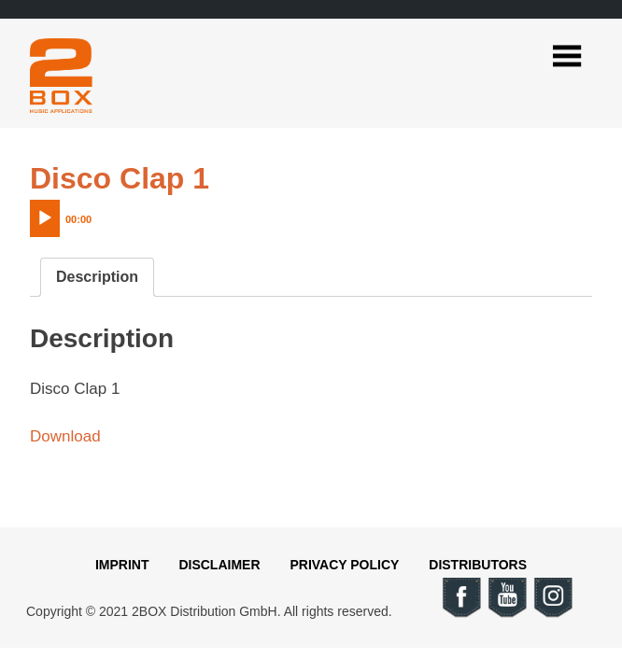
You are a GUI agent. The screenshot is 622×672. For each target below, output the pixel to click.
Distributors (478, 565)
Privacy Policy (344, 565)
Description (97, 277)
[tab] (97, 277)
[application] (100, 214)
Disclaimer (219, 565)
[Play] (45, 218)
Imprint (122, 565)
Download (65, 436)
